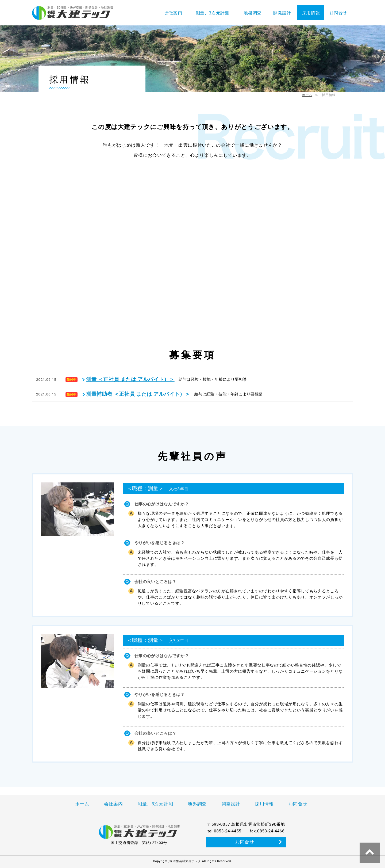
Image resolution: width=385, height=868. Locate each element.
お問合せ (338, 13)
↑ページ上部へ (370, 853)
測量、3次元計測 (213, 13)
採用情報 (311, 13)
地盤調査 (253, 13)
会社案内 (173, 13)
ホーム (307, 95)
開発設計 (282, 13)
